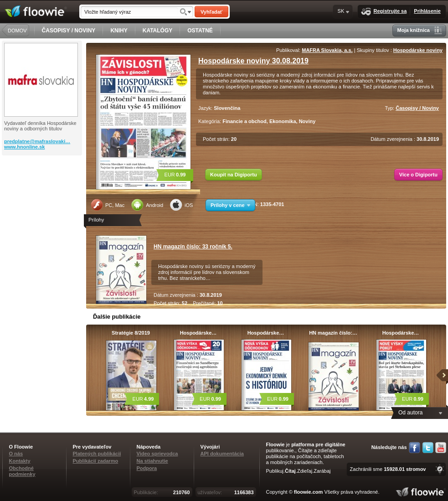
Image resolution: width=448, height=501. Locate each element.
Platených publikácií (97, 454)
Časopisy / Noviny (417, 108)
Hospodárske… (198, 333)
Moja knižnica (420, 30)
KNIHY (119, 31)
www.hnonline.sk (24, 147)
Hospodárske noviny (418, 50)
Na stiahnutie (152, 461)
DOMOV (17, 31)
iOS (181, 205)
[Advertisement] (43, 192)
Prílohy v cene (230, 205)
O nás (16, 454)
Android (147, 205)
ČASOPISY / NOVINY (69, 31)
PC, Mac (108, 205)
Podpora (147, 468)
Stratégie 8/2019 (131, 333)
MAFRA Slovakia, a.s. (327, 50)
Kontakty (20, 461)
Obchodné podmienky (22, 471)
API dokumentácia (222, 454)
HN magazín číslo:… (333, 333)
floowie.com (309, 492)
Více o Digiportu (418, 175)
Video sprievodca (157, 454)
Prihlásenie (427, 11)
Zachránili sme (388, 469)
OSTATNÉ (200, 31)
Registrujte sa (384, 12)
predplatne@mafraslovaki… (37, 141)
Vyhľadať (211, 12)
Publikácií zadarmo (96, 461)
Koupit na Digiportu (234, 175)
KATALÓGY (158, 31)
